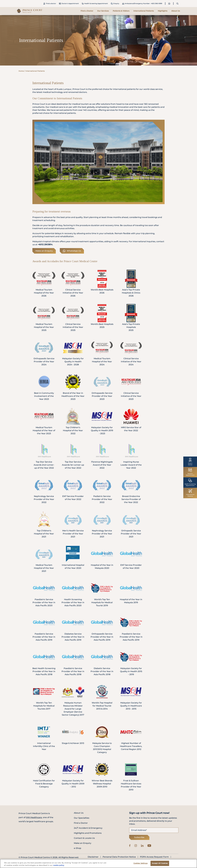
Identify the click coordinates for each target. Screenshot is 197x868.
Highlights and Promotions (88, 833)
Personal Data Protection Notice (119, 857)
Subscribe (139, 837)
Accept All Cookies (160, 863)
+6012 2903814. (45, 244)
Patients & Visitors (121, 11)
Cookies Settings (141, 863)
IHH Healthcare (34, 817)
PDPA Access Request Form (154, 857)
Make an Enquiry (44, 251)
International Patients (144, 11)
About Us (176, 11)
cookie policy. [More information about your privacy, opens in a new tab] (59, 865)
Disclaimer (93, 857)
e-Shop (78, 848)
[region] (98, 864)
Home (21, 71)
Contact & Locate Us (84, 838)
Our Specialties (82, 818)
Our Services (103, 11)
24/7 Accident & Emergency (88, 828)
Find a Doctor (87, 11)
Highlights (163, 11)
